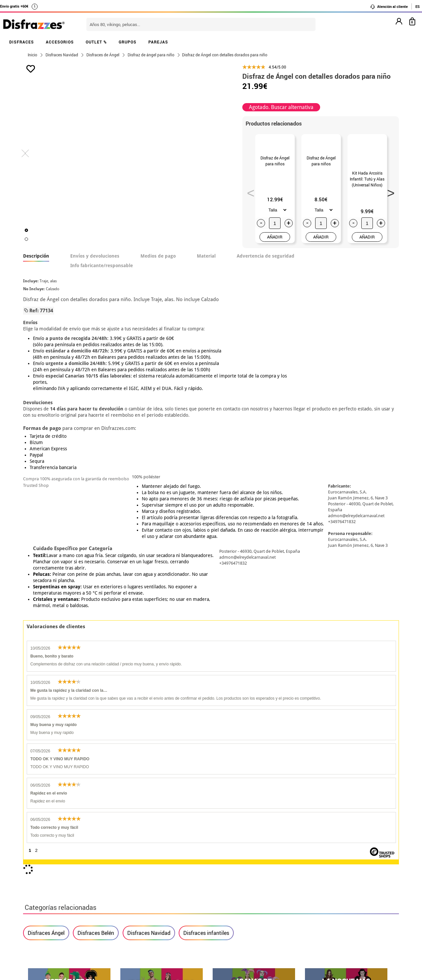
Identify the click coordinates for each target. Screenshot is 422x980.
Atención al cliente (389, 7)
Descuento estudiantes (55, 850)
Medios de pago (158, 280)
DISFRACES (22, 42)
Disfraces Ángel (46, 658)
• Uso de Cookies (44, 889)
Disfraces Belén (96, 658)
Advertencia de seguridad (266, 280)
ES (418, 6)
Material (206, 280)
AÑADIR (275, 261)
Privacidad (73, 873)
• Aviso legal (40, 873)
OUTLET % (96, 42)
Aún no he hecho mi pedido (320, 842)
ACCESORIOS (60, 42)
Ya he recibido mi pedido (317, 858)
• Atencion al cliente (49, 881)
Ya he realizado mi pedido (319, 850)
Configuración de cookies (58, 897)
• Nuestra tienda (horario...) (58, 842)
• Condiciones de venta (52, 866)
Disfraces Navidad (149, 658)
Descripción (36, 280)
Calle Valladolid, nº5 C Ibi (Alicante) (315, 891)
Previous (249, 203)
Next (389, 203)
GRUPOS (128, 42)
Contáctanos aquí (174, 850)
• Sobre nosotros (45, 858)
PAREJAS (158, 42)
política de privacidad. (234, 766)
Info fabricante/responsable (102, 289)
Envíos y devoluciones (95, 280)
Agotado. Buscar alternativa (281, 107)
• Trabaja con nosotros (52, 905)
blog (172, 807)
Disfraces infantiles (206, 658)
